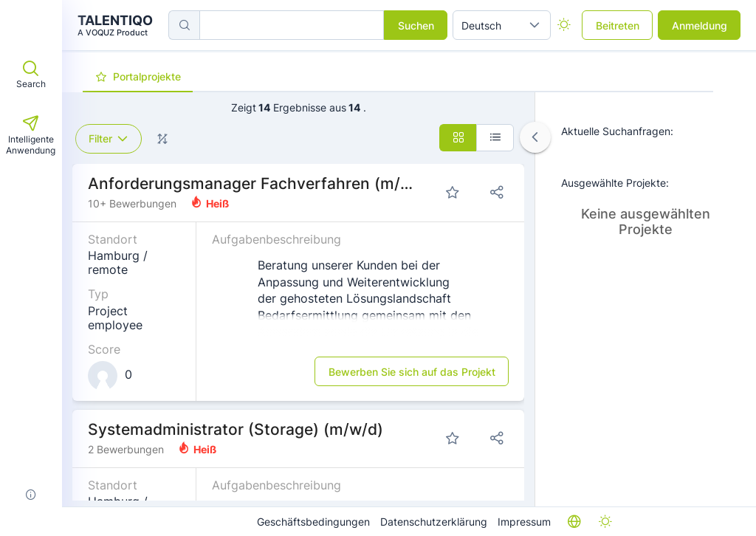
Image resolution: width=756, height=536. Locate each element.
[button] (535, 25)
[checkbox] (564, 25)
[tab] (138, 77)
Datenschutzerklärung (434, 522)
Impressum (524, 522)
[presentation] (138, 78)
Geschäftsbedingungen (313, 522)
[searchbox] (292, 25)
